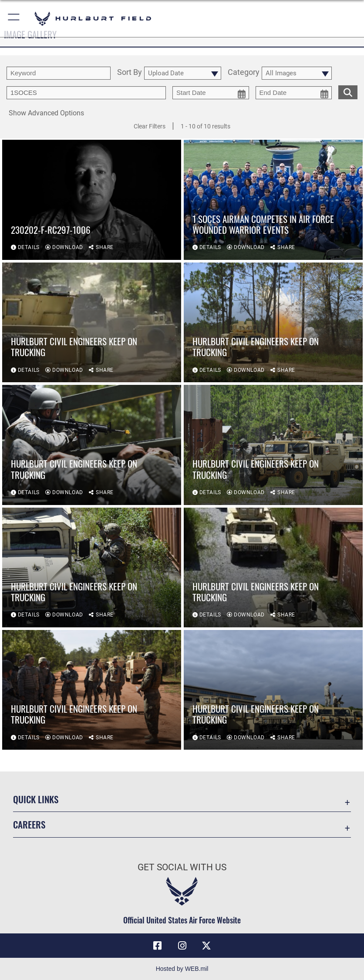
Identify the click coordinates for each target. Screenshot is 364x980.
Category (244, 73)
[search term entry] (59, 73)
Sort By (130, 73)
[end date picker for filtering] (294, 93)
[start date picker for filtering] (211, 93)
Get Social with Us (182, 867)
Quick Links (36, 799)
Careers (29, 824)
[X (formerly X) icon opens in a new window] (206, 946)
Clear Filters (150, 126)
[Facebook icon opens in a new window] (158, 946)
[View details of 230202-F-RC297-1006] (92, 200)
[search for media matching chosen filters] (348, 91)
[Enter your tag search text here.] (86, 93)
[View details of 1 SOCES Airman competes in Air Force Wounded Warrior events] (273, 200)
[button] (14, 19)
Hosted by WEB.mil (182, 969)
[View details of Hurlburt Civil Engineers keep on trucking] (92, 322)
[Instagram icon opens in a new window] (182, 946)
